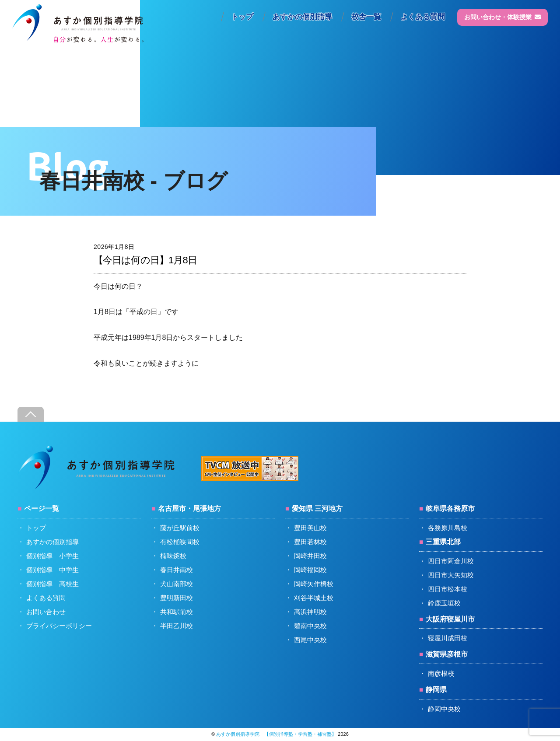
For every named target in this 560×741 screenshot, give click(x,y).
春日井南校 (177, 570)
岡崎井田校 (310, 556)
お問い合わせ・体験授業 (502, 17)
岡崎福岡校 (310, 570)
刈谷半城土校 (314, 598)
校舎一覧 (366, 17)
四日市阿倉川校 (451, 561)
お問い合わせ (46, 612)
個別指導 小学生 (52, 556)
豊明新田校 (177, 598)
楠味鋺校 (173, 556)
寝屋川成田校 (448, 638)
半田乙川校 (177, 626)
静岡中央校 (444, 709)
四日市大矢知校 (451, 575)
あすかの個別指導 (302, 17)
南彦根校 (441, 673)
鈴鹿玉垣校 (444, 603)
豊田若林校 (310, 542)
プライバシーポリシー (59, 626)
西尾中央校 (310, 640)
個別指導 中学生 (52, 570)
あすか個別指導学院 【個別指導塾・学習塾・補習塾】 (276, 734)
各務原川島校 (448, 528)
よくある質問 (423, 17)
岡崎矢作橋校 (314, 584)
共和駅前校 (177, 612)
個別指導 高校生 (52, 584)
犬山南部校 (177, 584)
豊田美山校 (310, 528)
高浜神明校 (310, 612)
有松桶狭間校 (180, 542)
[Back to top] (31, 414)
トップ (242, 17)
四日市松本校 (448, 589)
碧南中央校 (310, 626)
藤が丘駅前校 (180, 528)
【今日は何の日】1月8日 (145, 260)
